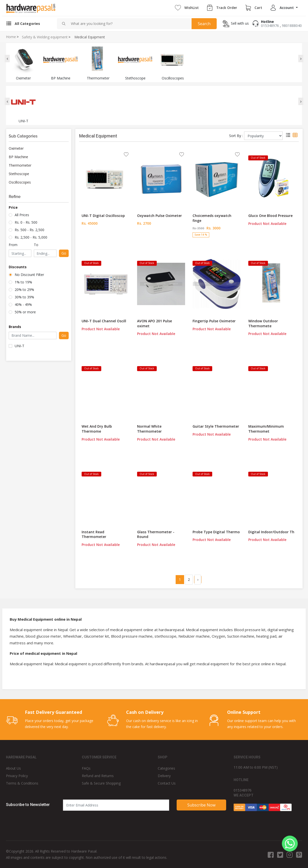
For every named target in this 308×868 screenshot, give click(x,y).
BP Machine (18, 157)
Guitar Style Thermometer (216, 426)
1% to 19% (23, 282)
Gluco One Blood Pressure (270, 216)
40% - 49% (23, 304)
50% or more (25, 312)
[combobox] (129, 24)
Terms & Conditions (22, 783)
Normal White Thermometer (149, 429)
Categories (166, 768)
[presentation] (7, 59)
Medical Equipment (90, 37)
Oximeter (16, 148)
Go (64, 253)
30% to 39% (24, 297)
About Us (13, 768)
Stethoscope (19, 174)
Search (204, 24)
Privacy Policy (17, 776)
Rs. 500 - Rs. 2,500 (29, 230)
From (13, 245)
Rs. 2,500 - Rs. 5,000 (31, 237)
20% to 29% (24, 290)
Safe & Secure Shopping (101, 783)
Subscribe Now (201, 805)
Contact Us (167, 783)
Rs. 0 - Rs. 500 (26, 222)
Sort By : (236, 136)
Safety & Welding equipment (45, 37)
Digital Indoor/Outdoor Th (271, 532)
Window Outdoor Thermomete (263, 323)
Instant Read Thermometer (94, 534)
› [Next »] (198, 579)
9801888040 (292, 26)
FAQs (86, 768)
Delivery (164, 776)
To (36, 245)
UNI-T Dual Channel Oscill (104, 321)
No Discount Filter (29, 275)
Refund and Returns (98, 776)
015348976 (270, 26)
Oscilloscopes (20, 182)
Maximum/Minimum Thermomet (266, 429)
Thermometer (20, 165)
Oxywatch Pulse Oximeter (159, 216)
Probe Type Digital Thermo (216, 532)
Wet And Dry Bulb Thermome (97, 429)
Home (11, 37)
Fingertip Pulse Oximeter (214, 321)
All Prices (22, 215)
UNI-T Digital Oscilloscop (103, 216)
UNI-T (20, 346)
